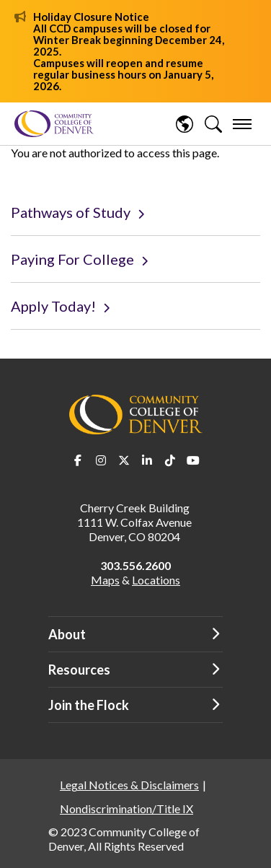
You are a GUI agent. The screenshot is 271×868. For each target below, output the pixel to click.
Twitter (124, 460)
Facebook (78, 460)
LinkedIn (147, 460)
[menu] (242, 124)
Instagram (101, 460)
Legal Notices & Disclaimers (129, 785)
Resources (79, 670)
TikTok (170, 460)
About (67, 634)
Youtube (193, 460)
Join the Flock (89, 705)
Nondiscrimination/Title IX (126, 808)
